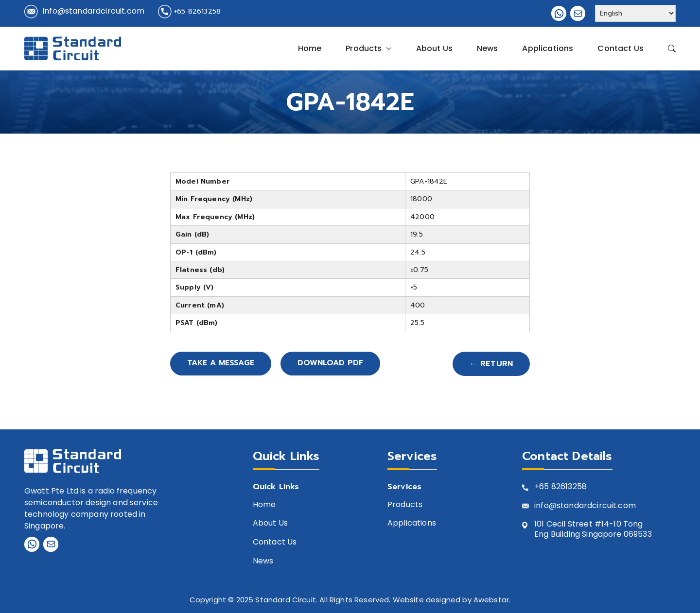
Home (310, 48)
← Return (491, 364)
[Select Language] (635, 13)
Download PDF (333, 364)
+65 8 (545, 487)
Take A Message (222, 364)
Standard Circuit (286, 600)
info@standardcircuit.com (94, 11)
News (488, 48)
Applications (548, 48)
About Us (434, 48)
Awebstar (491, 600)
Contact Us (621, 48)
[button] (387, 49)
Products (368, 49)
